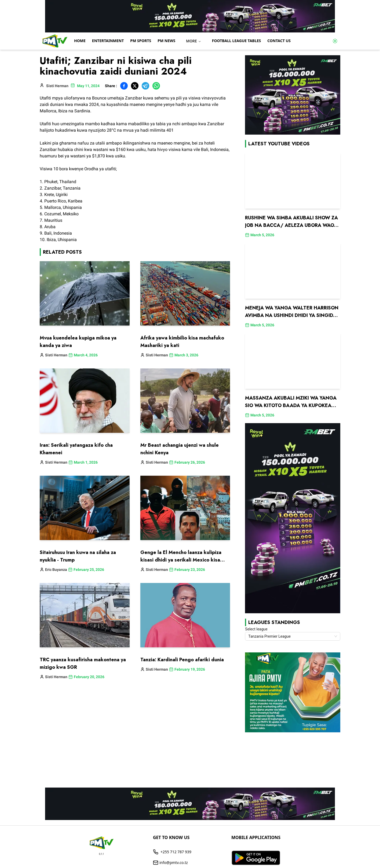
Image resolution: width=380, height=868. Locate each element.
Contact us (279, 41)
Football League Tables (237, 41)
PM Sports (141, 41)
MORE (193, 41)
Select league (256, 629)
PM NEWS (166, 41)
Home (80, 41)
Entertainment (108, 41)
